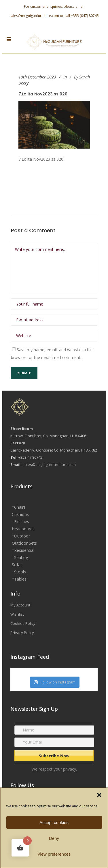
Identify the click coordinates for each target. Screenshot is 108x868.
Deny (54, 838)
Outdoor (22, 536)
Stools (20, 572)
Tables (20, 579)
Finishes (22, 522)
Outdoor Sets (24, 543)
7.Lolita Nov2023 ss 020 (43, 94)
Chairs (20, 507)
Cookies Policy (23, 623)
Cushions (20, 514)
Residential (24, 550)
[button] (99, 795)
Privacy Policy (22, 633)
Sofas (17, 565)
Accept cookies (54, 822)
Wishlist (17, 614)
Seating (21, 557)
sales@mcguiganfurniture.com (34, 16)
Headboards (23, 529)
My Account (20, 605)
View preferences (54, 854)
